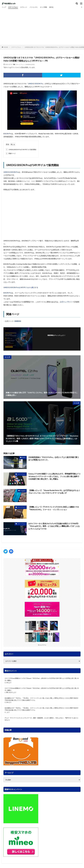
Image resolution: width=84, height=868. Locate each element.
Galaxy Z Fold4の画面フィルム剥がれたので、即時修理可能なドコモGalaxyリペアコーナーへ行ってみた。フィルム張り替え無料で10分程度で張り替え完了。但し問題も (54, 476)
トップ (4, 7)
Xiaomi (24, 457)
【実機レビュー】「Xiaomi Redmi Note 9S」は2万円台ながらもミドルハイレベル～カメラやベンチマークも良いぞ (54, 492)
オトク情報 (43, 7)
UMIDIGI (18, 321)
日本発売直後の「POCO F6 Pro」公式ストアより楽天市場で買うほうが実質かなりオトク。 (54, 459)
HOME (6, 47)
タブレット (24, 7)
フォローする (57, 338)
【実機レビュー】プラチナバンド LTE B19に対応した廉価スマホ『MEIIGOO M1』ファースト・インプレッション (54, 508)
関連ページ (11, 153)
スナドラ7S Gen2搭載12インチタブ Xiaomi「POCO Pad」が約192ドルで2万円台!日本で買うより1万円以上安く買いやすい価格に (42, 679)
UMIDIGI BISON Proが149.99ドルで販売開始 (21, 150)
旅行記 (51, 7)
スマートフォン (13, 7)
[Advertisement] (42, 26)
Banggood (23, 491)
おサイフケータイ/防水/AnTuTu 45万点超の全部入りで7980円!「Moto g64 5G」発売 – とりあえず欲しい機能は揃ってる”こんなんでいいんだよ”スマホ (54, 526)
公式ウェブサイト (66, 302)
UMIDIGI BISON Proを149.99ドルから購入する (21, 287)
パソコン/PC (34, 7)
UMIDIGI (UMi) (30, 64)
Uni (7, 682)
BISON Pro (7, 134)
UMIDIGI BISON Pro (36, 84)
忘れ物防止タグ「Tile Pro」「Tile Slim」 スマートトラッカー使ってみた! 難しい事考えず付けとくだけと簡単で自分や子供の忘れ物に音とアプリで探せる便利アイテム (41, 699)
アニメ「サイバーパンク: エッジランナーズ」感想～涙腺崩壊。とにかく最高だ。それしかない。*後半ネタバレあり (41, 718)
